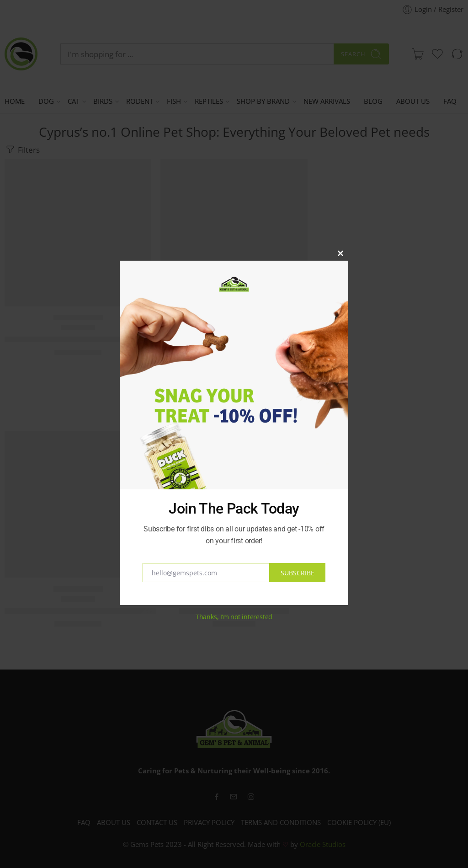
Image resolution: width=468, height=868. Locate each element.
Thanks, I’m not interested (234, 617)
